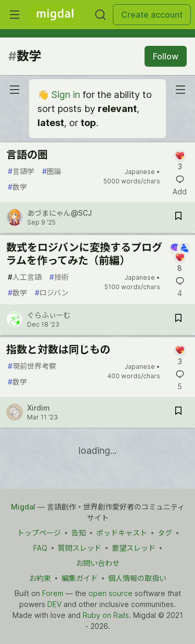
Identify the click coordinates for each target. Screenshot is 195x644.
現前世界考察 (32, 366)
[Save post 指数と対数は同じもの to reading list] (178, 412)
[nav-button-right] (180, 90)
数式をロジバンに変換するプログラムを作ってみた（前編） (84, 254)
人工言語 (25, 277)
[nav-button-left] (15, 90)
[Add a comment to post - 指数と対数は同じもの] (180, 356)
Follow (166, 56)
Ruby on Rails (106, 615)
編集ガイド (80, 578)
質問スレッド (80, 548)
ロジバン (52, 293)
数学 (17, 187)
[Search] (100, 15)
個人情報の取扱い (137, 578)
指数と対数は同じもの (58, 350)
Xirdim (38, 408)
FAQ (40, 548)
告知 (79, 533)
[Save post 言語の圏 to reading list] (178, 218)
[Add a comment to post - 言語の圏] (180, 161)
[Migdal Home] (55, 15)
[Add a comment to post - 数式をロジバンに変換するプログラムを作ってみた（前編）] (180, 258)
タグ (165, 533)
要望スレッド (134, 548)
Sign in (66, 95)
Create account (152, 15)
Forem (53, 593)
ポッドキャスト (122, 533)
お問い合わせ (98, 563)
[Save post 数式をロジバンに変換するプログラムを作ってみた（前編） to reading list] (178, 320)
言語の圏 (27, 155)
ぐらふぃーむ (49, 315)
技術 (59, 277)
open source (110, 593)
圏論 (52, 171)
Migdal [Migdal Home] (23, 507)
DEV (54, 604)
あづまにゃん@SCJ (60, 213)
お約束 (40, 578)
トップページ (39, 533)
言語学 (21, 171)
